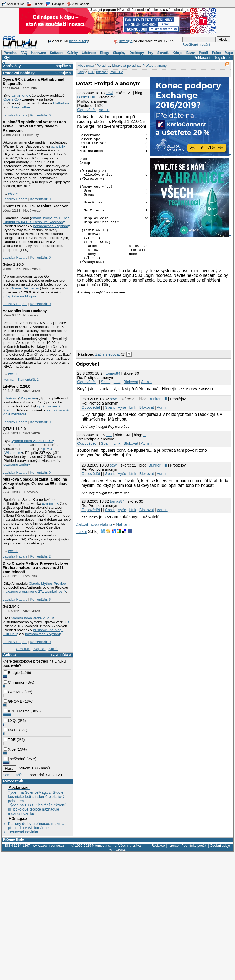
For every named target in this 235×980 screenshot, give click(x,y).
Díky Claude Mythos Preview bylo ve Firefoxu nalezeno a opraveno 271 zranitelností (35, 568)
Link (117, 408)
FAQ (24, 53)
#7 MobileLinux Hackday (25, 311)
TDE (10, 740)
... (145, 461)
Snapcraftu (19, 107)
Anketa (9, 655)
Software (57, 53)
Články (72, 53)
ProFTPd (116, 72)
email (35, 218)
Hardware (38, 53)
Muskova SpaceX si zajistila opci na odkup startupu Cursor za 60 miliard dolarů (35, 483)
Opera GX (12, 99)
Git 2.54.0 (11, 606)
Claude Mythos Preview (48, 584)
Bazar (191, 53)
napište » (63, 66)
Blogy (105, 53)
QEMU (47, 449)
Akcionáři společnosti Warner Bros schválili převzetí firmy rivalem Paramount (34, 126)
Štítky (82, 72)
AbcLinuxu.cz (13, 4)
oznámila (49, 504)
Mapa (229, 53)
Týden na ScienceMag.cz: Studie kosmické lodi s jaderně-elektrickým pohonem (38, 797)
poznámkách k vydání (51, 226)
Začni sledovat (108, 380)
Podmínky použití (194, 846)
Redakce (158, 846)
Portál (203, 53)
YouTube (61, 218)
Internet (102, 72)
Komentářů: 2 (40, 556)
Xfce (10, 749)
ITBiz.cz (35, 4)
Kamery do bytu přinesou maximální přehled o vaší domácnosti (38, 826)
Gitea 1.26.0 (13, 264)
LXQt (10, 721)
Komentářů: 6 (40, 599)
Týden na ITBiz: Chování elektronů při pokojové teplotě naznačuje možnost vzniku (37, 809)
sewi (109, 93)
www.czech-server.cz (48, 846)
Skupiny (119, 53)
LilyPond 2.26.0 (16, 386)
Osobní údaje (220, 846)
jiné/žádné (14, 759)
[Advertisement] (103, 347)
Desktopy (137, 53)
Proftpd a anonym (156, 66)
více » (13, 194)
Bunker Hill (86, 97)
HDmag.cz (55, 4)
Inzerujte (126, 41)
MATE (11, 730)
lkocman (9, 380)
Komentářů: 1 (28, 380)
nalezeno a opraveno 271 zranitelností (34, 591)
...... (109, 461)
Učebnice (89, 53)
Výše (122, 434)
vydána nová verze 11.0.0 (32, 441)
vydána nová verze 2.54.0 (32, 618)
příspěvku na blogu (19, 296)
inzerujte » (62, 73)
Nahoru (123, 551)
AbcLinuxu (18, 787)
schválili (57, 146)
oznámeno (20, 95)
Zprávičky (12, 66)
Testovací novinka (23, 832)
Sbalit (106, 408)
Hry (150, 53)
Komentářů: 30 (15, 775)
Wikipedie (30, 288)
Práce (216, 53)
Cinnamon (14, 682)
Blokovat (131, 408)
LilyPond (10, 398)
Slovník (163, 53)
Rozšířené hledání (196, 44)
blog (47, 218)
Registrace (222, 58)
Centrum (23, 649)
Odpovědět (86, 110)
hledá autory (79, 41)
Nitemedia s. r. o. (105, 846)
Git (67, 622)
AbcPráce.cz (78, 4)
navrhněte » (61, 655)
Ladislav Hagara (15, 115)
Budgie (12, 673)
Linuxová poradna (126, 66)
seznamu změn (16, 465)
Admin (104, 110)
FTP (91, 72)
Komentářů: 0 (40, 115)
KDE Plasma (17, 711)
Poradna (10, 53)
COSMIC (13, 692)
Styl (7, 58)
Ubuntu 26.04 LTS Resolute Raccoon (36, 206)
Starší (53, 649)
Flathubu (60, 103)
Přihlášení (202, 58)
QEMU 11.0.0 (14, 429)
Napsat (40, 649)
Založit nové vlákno (94, 551)
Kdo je (177, 53)
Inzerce (173, 846)
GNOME (13, 701)
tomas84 (113, 399)
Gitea (15, 288)
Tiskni (81, 558)
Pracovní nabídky (19, 73)
